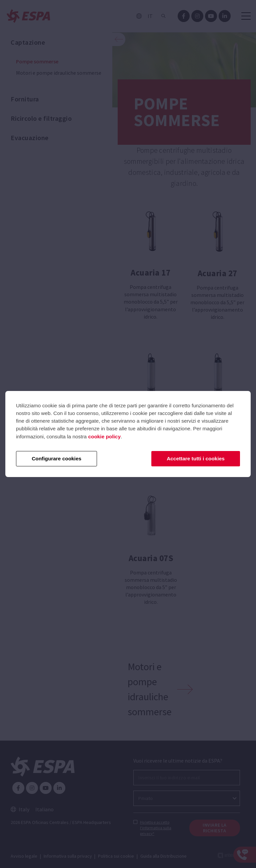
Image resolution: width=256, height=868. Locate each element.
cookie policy (104, 437)
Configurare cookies (56, 459)
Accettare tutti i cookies (196, 459)
